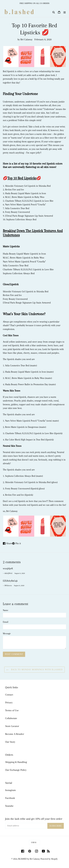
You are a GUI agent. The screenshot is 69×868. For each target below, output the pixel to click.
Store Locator (12, 726)
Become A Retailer (15, 734)
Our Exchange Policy (16, 770)
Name (6, 610)
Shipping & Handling (16, 762)
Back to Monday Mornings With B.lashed (34, 669)
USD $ (34, 842)
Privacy (9, 703)
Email (6, 622)
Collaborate (11, 718)
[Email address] (26, 826)
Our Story (10, 742)
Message (7, 633)
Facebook (10, 798)
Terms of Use (12, 710)
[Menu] (65, 12)
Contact (9, 695)
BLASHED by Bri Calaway (29, 859)
